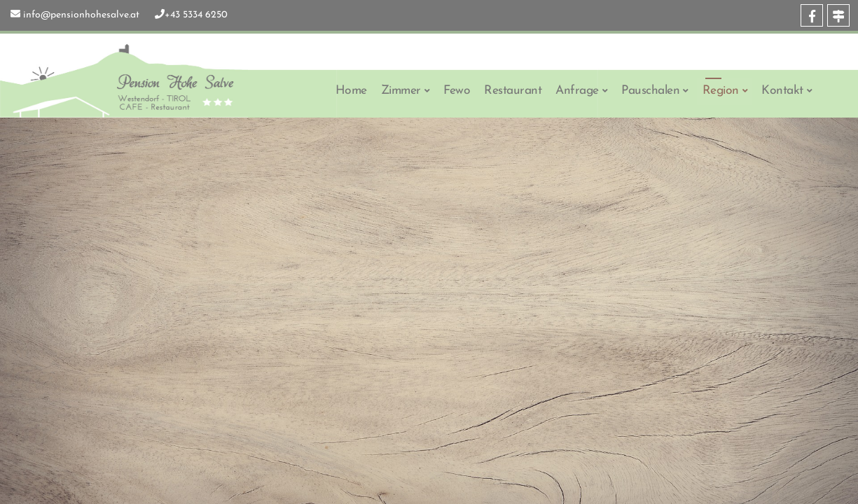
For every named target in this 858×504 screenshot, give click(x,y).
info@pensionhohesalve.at (81, 15)
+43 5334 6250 (196, 15)
